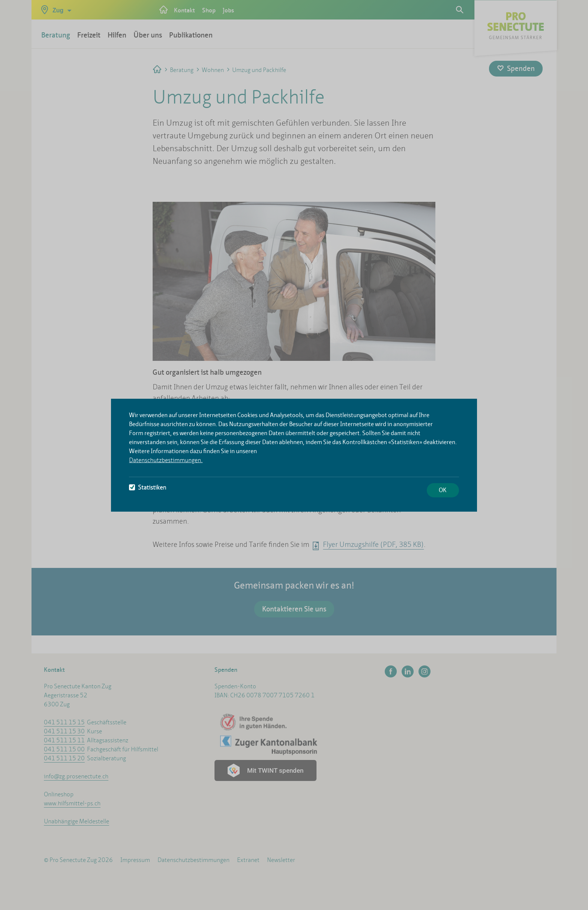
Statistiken (148, 487)
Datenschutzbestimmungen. (166, 460)
